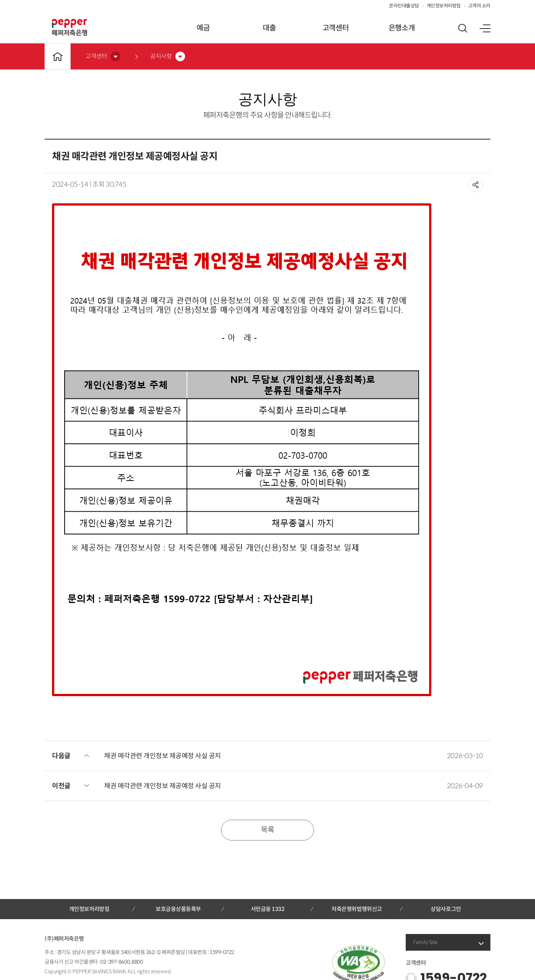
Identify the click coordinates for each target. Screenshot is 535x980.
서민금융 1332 (268, 909)
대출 (269, 28)
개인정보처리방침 (444, 6)
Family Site (425, 942)
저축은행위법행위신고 (356, 909)
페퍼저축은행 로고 (69, 27)
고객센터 (335, 28)
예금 (203, 28)
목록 (267, 830)
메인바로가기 (58, 56)
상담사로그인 (446, 909)
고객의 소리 (479, 6)
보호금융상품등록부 (178, 909)
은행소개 (402, 28)
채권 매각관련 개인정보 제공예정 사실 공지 (163, 756)
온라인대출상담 (404, 6)
